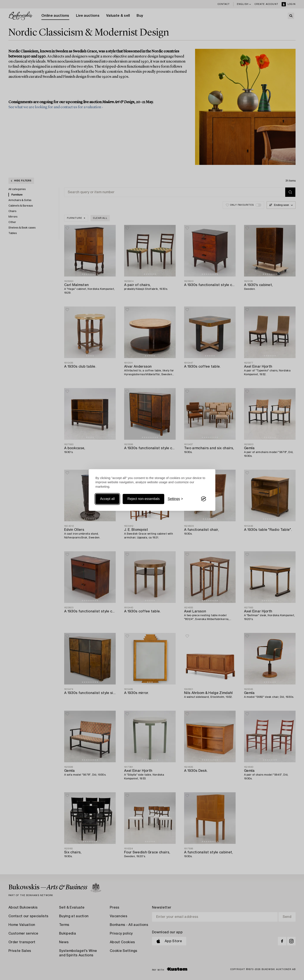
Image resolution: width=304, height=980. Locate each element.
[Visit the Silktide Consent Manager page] (204, 499)
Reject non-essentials (143, 499)
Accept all (107, 499)
